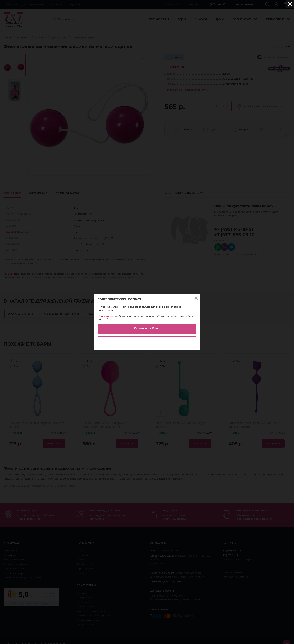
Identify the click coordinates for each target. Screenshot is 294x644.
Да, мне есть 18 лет (147, 328)
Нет (147, 341)
